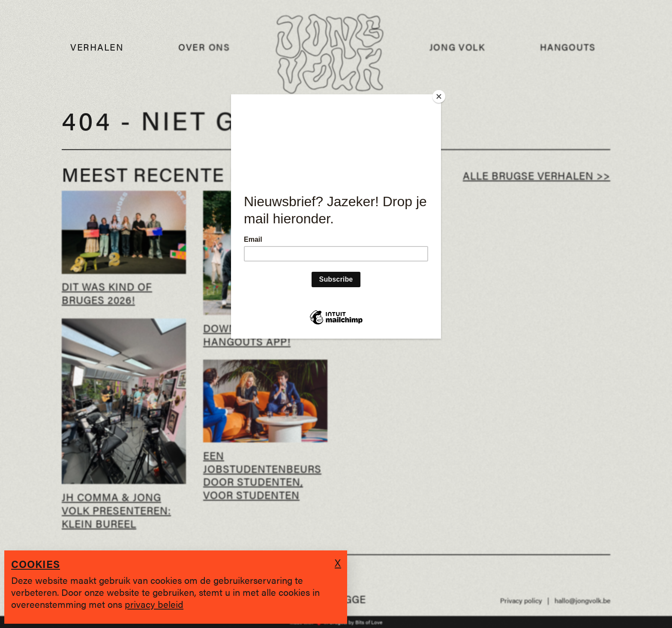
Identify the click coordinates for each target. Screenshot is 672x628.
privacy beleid (154, 604)
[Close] (439, 96)
